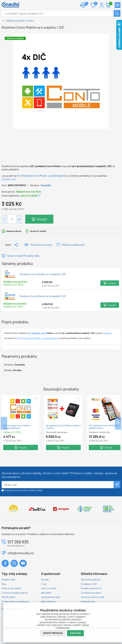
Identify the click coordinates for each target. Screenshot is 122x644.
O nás (44, 584)
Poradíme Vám (8, 579)
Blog (4, 584)
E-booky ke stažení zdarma (14, 593)
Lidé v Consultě (49, 588)
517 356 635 (18, 542)
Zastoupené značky (50, 597)
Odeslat (117, 485)
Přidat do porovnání (41, 245)
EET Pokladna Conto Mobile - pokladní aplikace (42, 176)
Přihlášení (102, 5)
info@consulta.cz (21, 553)
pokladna (36, 333)
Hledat (117, 13)
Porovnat (85, 4)
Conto (44, 333)
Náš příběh (46, 593)
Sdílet (8, 245)
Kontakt (45, 579)
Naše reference (48, 601)
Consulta (46, 185)
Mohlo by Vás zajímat (11, 588)
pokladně (107, 333)
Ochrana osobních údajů (93, 597)
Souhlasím (75, 633)
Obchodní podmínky (91, 579)
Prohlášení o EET (89, 584)
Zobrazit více (9, 179)
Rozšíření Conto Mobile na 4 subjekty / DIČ (43, 274)
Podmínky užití (88, 601)
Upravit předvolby (53, 633)
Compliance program (91, 593)
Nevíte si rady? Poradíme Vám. (24, 256)
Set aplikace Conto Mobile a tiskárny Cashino (63, 427)
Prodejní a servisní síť (91, 588)
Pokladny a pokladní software (20, 21)
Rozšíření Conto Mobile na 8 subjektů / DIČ (43, 296)
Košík (110, 4)
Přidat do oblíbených (73, 245)
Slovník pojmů (8, 597)
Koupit (42, 219)
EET (30, 333)
